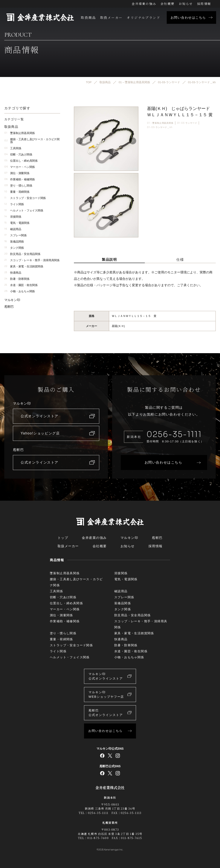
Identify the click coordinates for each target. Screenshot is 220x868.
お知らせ (186, 4)
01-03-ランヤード (187, 123)
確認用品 (13, 229)
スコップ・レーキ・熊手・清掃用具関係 (32, 260)
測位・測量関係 (17, 173)
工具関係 (13, 148)
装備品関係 (14, 242)
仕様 (180, 260)
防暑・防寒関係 (17, 279)
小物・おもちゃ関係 (20, 291)
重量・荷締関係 (17, 192)
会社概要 (167, 4)
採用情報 (204, 4)
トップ (63, 538)
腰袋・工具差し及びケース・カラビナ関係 (32, 141)
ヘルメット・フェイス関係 (24, 210)
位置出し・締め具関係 (21, 161)
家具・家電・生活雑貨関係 (24, 266)
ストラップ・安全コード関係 (25, 198)
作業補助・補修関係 (20, 179)
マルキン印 (12, 300)
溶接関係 (13, 217)
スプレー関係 (15, 235)
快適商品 (13, 273)
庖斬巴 (9, 307)
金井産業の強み (144, 4)
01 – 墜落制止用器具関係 (160, 123)
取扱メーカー (111, 17)
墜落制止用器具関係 (20, 133)
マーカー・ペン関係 (20, 167)
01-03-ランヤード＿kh (160, 127)
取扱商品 (88, 17)
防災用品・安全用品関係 (22, 254)
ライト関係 (14, 204)
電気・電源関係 (17, 223)
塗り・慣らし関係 (18, 186)
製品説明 (109, 260)
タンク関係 (14, 248)
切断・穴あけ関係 (18, 154)
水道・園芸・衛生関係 (21, 285)
